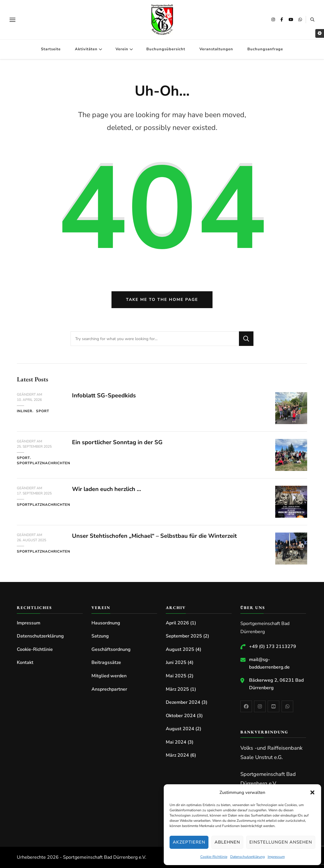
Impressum (276, 857)
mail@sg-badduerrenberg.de (269, 663)
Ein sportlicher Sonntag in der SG (117, 442)
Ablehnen (227, 842)
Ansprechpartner (109, 689)
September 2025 (184, 636)
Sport (43, 411)
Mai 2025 (176, 676)
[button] (312, 792)
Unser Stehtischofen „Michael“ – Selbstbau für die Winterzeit (154, 536)
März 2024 (177, 755)
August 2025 (180, 649)
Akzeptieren (189, 842)
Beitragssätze (106, 662)
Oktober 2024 (181, 716)
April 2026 (177, 623)
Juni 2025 (176, 662)
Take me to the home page (162, 300)
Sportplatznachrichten (44, 463)
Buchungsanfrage (265, 49)
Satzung (100, 636)
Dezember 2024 (183, 702)
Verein (122, 49)
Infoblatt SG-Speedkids (104, 395)
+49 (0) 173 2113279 (273, 646)
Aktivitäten (86, 49)
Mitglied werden (109, 676)
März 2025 (177, 689)
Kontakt (25, 662)
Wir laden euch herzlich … (107, 489)
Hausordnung (106, 623)
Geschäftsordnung (111, 649)
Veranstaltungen (216, 49)
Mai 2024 (176, 742)
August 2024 (180, 729)
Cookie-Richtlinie (214, 857)
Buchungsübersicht (166, 49)
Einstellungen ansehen (281, 842)
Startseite (51, 49)
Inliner (25, 411)
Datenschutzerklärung (248, 857)
